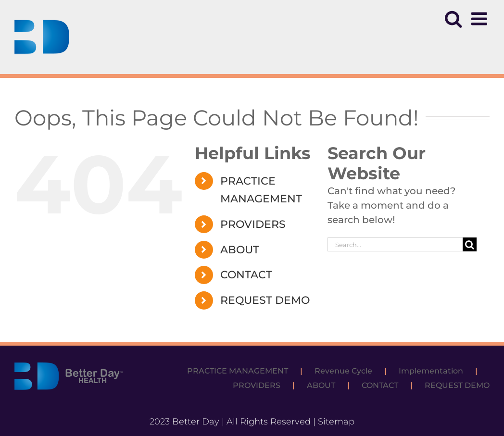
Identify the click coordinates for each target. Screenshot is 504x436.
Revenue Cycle (343, 371)
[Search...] (395, 244)
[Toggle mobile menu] (480, 19)
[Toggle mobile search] (453, 19)
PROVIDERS (253, 224)
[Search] (470, 244)
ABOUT (240, 250)
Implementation (431, 371)
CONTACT (246, 275)
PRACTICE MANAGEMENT (238, 371)
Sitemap (336, 422)
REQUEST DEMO (265, 300)
